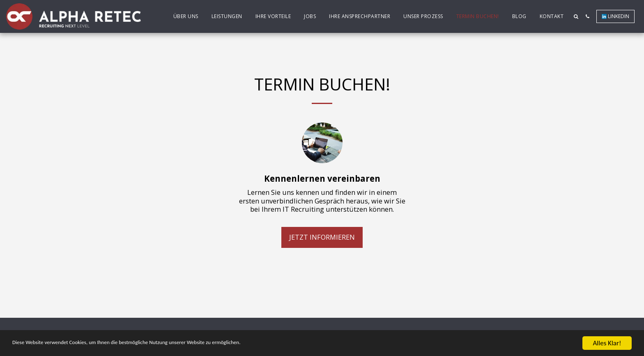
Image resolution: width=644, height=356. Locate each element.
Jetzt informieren (322, 237)
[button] (576, 16)
